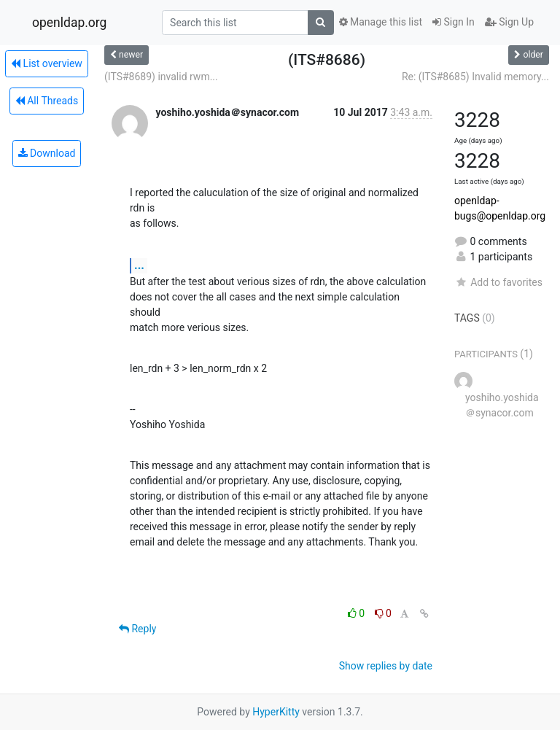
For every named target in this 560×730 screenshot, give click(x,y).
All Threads (47, 101)
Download (47, 153)
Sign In (454, 22)
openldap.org (69, 23)
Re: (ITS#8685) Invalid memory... (475, 77)
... (139, 265)
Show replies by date (386, 666)
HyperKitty (276, 712)
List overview (47, 63)
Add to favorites (498, 282)
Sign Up (509, 22)
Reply (137, 629)
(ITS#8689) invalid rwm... (161, 77)
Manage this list (381, 22)
